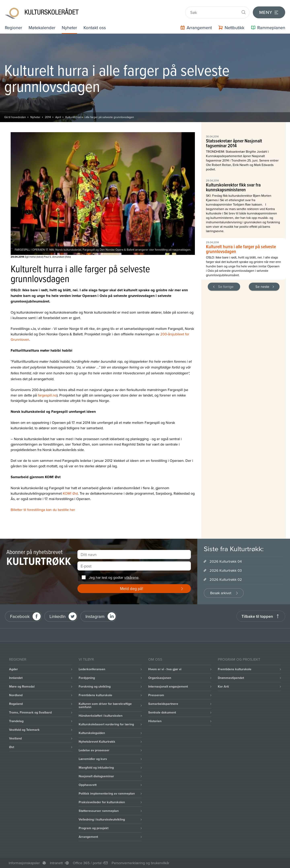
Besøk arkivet (221, 593)
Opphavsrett (88, 785)
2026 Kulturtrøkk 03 (226, 570)
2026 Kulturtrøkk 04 (226, 561)
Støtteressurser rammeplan (99, 811)
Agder (13, 669)
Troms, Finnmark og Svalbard (30, 712)
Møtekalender (42, 27)
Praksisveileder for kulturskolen (102, 802)
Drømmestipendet (231, 678)
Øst (12, 747)
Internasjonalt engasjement (168, 686)
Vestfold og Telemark (24, 730)
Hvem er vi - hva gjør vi (165, 669)
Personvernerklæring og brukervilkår (140, 863)
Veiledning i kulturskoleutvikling (102, 819)
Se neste (262, 287)
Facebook (20, 616)
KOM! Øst (70, 493)
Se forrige (226, 287)
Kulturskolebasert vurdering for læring (106, 724)
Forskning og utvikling (95, 686)
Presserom (156, 695)
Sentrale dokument (162, 712)
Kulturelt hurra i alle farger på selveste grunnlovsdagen (100, 117)
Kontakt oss (95, 27)
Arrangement (88, 837)
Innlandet (16, 678)
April (58, 117)
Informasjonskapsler (24, 863)
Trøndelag (16, 721)
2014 (48, 117)
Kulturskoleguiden (92, 733)
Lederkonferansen (92, 669)
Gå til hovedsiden (15, 117)
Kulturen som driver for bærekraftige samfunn (105, 705)
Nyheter (69, 27)
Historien (155, 721)
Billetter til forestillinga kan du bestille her (43, 510)
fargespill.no (47, 395)
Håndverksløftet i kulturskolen (101, 716)
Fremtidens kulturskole (95, 695)
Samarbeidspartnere (163, 704)
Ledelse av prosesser (94, 750)
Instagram (95, 616)
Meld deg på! (132, 588)
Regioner (13, 27)
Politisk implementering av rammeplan (107, 793)
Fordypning (87, 678)
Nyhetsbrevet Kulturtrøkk (97, 742)
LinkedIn (58, 616)
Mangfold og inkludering (96, 768)
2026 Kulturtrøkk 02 (226, 579)
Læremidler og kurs (93, 759)
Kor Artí (223, 686)
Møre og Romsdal (22, 686)
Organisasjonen (160, 678)
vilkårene (131, 577)
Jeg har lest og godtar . (114, 577)
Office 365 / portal (87, 863)
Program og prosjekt (94, 828)
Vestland (15, 738)
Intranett (56, 863)
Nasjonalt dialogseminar (96, 776)
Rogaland (16, 704)
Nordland (16, 695)
